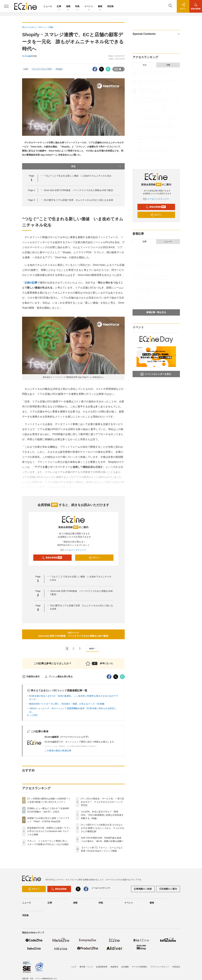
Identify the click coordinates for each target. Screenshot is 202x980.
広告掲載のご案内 (168, 889)
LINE (26, 69)
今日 (145, 65)
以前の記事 (31, 283)
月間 (168, 65)
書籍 (100, 7)
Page (31, 190)
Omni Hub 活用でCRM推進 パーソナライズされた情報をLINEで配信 (78, 190)
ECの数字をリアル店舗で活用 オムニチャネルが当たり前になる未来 (79, 200)
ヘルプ (74, 967)
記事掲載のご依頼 (143, 889)
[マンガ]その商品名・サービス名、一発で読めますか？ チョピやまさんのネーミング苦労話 (102, 802)
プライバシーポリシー (160, 967)
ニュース (48, 6)
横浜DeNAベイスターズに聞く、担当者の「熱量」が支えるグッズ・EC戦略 (67, 704)
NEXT (93, 649)
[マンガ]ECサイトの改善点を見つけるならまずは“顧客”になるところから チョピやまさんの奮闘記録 (102, 828)
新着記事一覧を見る (156, 312)
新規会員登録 (52, 558)
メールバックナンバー (73, 550)
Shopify (59, 69)
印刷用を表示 (31, 677)
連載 (68, 7)
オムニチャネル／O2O (42, 69)
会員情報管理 (102, 967)
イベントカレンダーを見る (156, 374)
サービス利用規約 (140, 967)
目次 (96, 166)
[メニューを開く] (6, 6)
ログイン (94, 558)
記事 (59, 7)
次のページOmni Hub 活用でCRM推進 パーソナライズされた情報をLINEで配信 (73, 634)
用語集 (110, 6)
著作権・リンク (86, 967)
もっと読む (33, 715)
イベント (89, 7)
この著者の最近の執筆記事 (58, 751)
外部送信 (176, 967)
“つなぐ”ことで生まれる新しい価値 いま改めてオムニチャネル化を (78, 176)
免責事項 (114, 967)
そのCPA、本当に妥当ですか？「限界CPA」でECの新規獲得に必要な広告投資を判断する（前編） (102, 815)
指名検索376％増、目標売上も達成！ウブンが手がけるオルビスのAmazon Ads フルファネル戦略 (49, 831)
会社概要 (125, 967)
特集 (77, 7)
